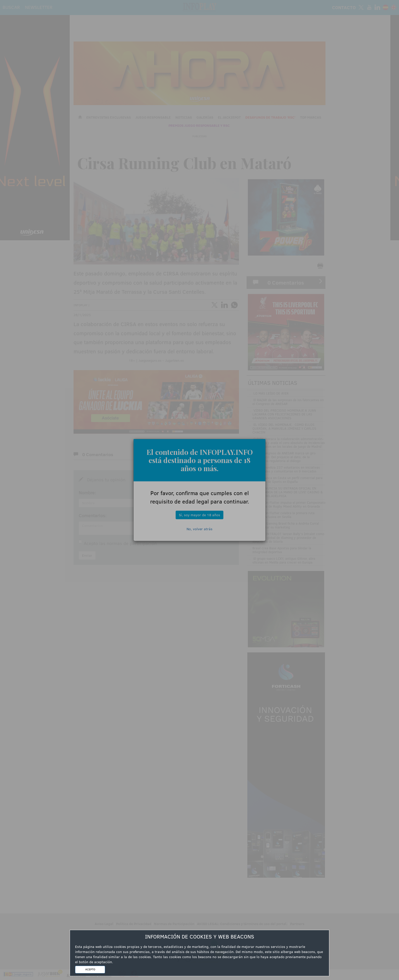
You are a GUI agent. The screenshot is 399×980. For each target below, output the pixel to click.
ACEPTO (90, 969)
